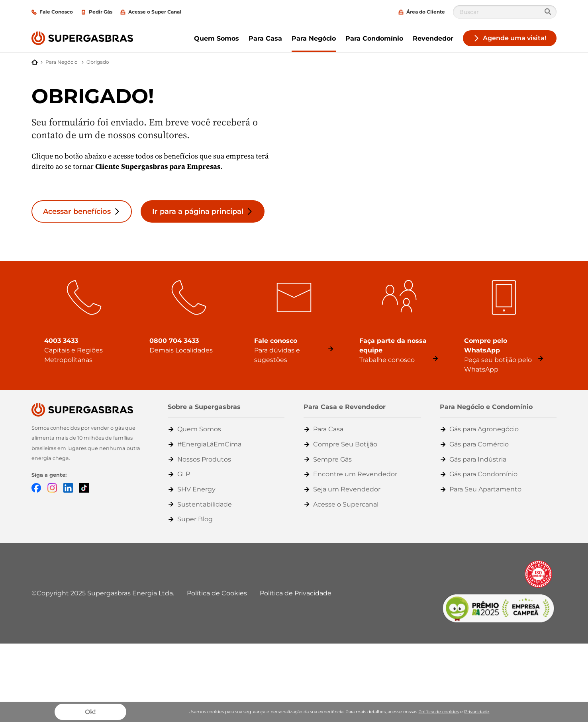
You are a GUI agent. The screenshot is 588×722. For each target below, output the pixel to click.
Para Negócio (314, 38)
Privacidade (477, 712)
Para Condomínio (374, 38)
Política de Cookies (217, 593)
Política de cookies (439, 712)
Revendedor (433, 38)
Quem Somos (217, 38)
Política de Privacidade (296, 593)
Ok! (90, 712)
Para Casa (265, 38)
